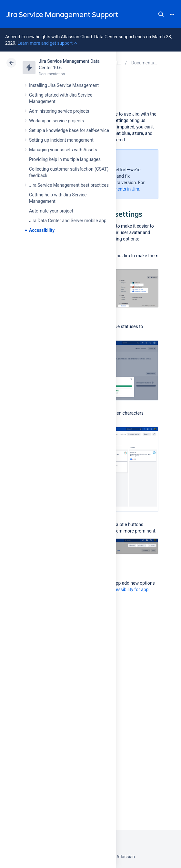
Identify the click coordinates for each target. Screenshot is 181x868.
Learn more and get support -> (47, 43)
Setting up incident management (61, 140)
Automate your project (51, 211)
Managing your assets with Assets (63, 150)
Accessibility (42, 230)
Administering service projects (59, 111)
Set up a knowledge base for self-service (69, 130)
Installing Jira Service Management (64, 85)
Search (161, 14)
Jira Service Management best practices (69, 185)
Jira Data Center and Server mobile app (68, 221)
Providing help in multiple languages (65, 159)
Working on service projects (56, 121)
